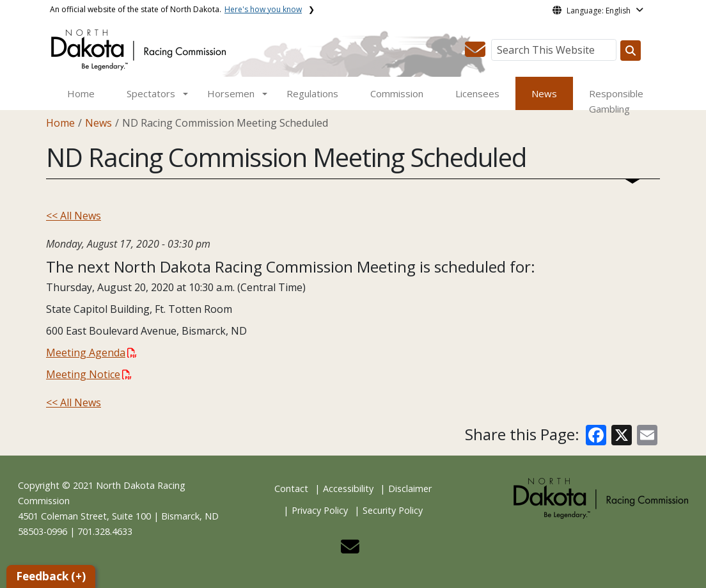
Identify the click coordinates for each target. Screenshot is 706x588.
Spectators (151, 93)
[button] (475, 53)
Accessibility (348, 489)
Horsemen (231, 93)
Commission (397, 93)
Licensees (477, 93)
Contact (291, 489)
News (544, 93)
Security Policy (393, 510)
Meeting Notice (89, 374)
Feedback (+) (51, 576)
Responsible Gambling (616, 101)
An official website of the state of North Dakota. (176, 9)
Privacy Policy (320, 510)
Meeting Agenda (91, 353)
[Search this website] (631, 51)
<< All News (74, 216)
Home (81, 93)
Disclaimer (410, 489)
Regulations (312, 93)
